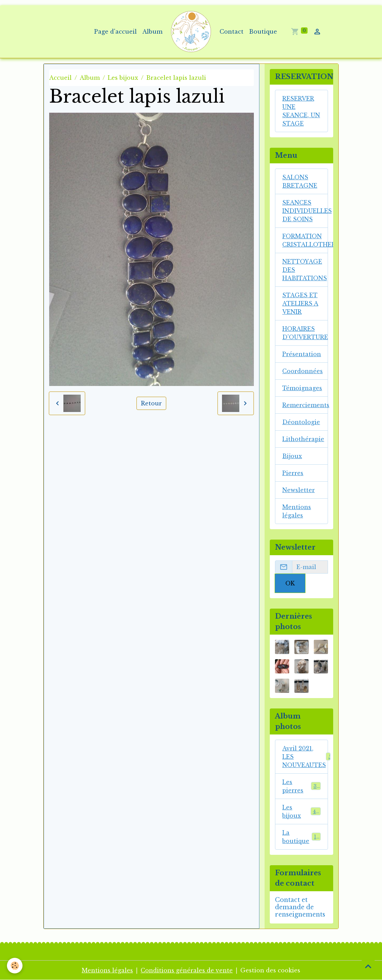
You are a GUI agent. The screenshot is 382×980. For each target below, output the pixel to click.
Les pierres (301, 786)
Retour (151, 403)
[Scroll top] (368, 966)
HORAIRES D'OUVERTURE (305, 333)
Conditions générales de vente (187, 970)
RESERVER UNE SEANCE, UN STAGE (301, 111)
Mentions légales (297, 511)
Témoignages (302, 388)
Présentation (302, 354)
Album (152, 32)
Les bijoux (123, 78)
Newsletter (299, 490)
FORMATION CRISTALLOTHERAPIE (305, 240)
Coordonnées (303, 371)
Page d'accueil (116, 32)
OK (290, 583)
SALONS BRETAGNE (300, 181)
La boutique (301, 837)
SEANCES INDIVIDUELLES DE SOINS (305, 211)
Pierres (293, 473)
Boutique (263, 32)
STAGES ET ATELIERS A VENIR (300, 303)
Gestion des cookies (270, 970)
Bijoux (292, 456)
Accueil (60, 78)
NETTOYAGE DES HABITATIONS (305, 270)
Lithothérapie (303, 439)
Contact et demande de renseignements (300, 907)
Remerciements (305, 405)
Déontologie (301, 422)
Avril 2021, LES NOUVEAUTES (305, 757)
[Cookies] (15, 966)
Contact (232, 32)
